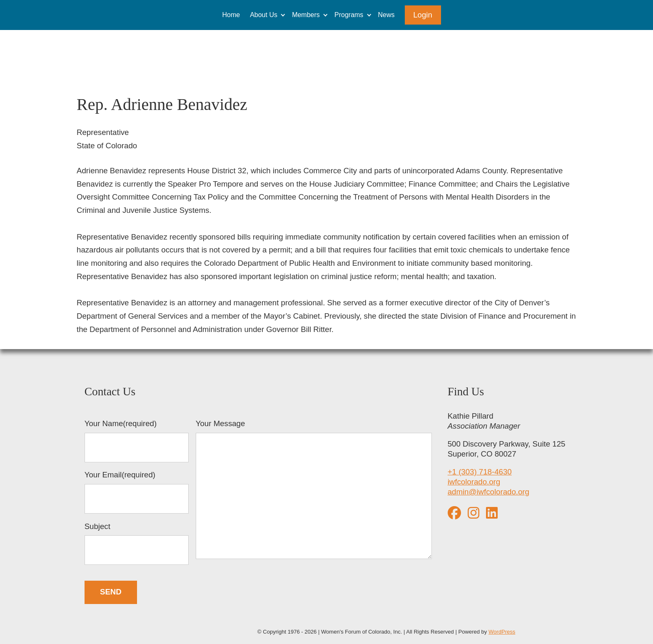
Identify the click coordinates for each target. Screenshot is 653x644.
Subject (137, 544)
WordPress (502, 632)
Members (306, 15)
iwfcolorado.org (474, 482)
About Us (264, 15)
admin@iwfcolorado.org (489, 492)
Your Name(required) (137, 441)
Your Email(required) (137, 492)
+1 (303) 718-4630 (480, 472)
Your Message (314, 490)
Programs (349, 15)
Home (231, 15)
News (386, 15)
